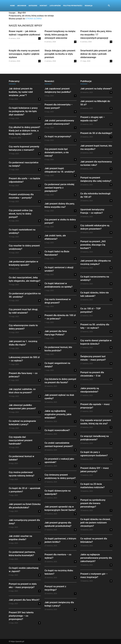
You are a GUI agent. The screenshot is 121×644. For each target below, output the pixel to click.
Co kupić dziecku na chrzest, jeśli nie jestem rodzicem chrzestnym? (95, 523)
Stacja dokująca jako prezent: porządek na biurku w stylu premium (60, 54)
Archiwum (22, 6)
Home (12, 6)
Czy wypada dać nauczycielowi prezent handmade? (21, 440)
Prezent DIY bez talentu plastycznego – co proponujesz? (21, 616)
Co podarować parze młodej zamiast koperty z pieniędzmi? (59, 188)
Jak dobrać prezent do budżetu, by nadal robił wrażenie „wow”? (21, 92)
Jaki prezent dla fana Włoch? (24, 600)
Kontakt (43, 6)
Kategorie (33, 6)
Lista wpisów (55, 6)
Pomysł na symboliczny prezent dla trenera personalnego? (93, 503)
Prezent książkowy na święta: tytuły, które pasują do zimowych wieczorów (60, 35)
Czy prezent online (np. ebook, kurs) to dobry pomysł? (21, 214)
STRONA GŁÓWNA (34, 19)
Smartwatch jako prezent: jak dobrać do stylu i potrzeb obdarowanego (96, 54)
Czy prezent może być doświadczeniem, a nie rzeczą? (57, 152)
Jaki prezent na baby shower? (96, 89)
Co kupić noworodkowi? (57, 430)
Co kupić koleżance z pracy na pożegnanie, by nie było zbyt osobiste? (23, 111)
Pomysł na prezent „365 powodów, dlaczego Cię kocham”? (93, 245)
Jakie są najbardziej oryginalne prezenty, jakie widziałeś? (58, 414)
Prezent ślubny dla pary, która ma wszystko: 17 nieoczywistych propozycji (96, 35)
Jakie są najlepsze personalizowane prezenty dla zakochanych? (96, 558)
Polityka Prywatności (73, 6)
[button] (109, 6)
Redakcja (89, 6)
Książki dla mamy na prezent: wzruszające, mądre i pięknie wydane (24, 54)
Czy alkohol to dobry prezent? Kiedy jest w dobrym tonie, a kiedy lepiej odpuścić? (24, 131)
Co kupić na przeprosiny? (58, 136)
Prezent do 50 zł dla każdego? (96, 133)
